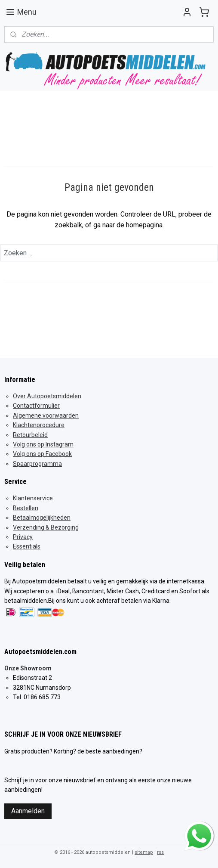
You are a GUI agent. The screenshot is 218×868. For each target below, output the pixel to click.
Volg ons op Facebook (42, 454)
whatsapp (199, 827)
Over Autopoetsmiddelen (47, 396)
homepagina (144, 225)
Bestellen (26, 508)
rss (160, 852)
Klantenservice (33, 498)
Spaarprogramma (37, 464)
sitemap (144, 852)
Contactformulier (36, 406)
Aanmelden (28, 811)
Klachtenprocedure (39, 425)
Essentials (27, 546)
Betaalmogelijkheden (42, 518)
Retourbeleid (30, 435)
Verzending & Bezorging (46, 527)
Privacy (23, 537)
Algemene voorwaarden (46, 415)
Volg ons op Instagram (43, 444)
